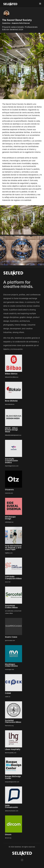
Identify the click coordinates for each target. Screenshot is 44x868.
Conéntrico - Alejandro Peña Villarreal (16, 23)
